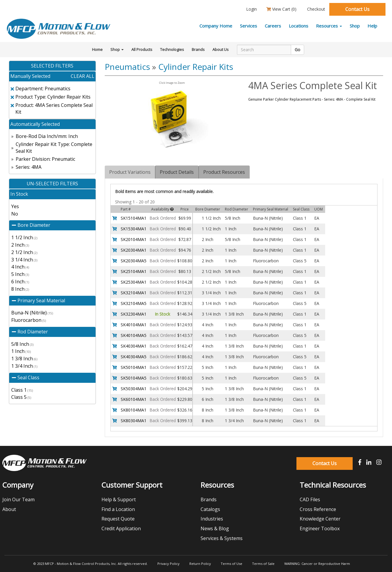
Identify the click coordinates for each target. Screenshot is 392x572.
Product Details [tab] (177, 172)
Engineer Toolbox (320, 528)
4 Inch (20, 267)
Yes (15, 206)
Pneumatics (127, 67)
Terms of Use (232, 564)
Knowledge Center (320, 519)
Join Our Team (18, 499)
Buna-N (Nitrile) (32, 313)
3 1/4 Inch (24, 260)
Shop (355, 26)
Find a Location (118, 509)
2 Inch (20, 245)
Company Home (216, 26)
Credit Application (121, 528)
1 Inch (21, 351)
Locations (299, 26)
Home (97, 49)
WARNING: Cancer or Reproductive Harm (317, 564)
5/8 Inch (22, 344)
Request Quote (118, 519)
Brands (198, 49)
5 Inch (20, 274)
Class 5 (21, 397)
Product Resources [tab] (224, 172)
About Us (221, 49)
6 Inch (20, 282)
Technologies (172, 49)
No (15, 214)
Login (251, 9)
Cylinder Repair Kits (196, 67)
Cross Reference (318, 509)
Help (372, 26)
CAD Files (310, 499)
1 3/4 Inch (24, 366)
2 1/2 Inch (24, 252)
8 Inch (20, 289)
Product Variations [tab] (130, 172)
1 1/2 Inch (24, 237)
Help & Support (119, 499)
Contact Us (357, 9)
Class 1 (22, 390)
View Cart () (281, 9)
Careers (273, 26)
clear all (83, 76)
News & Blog (215, 528)
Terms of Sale (263, 564)
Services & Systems (222, 538)
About (9, 509)
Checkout (316, 9)
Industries (212, 519)
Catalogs (210, 509)
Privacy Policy (168, 564)
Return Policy (200, 564)
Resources (329, 26)
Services (249, 26)
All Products (142, 49)
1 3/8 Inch (24, 359)
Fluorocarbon (29, 320)
